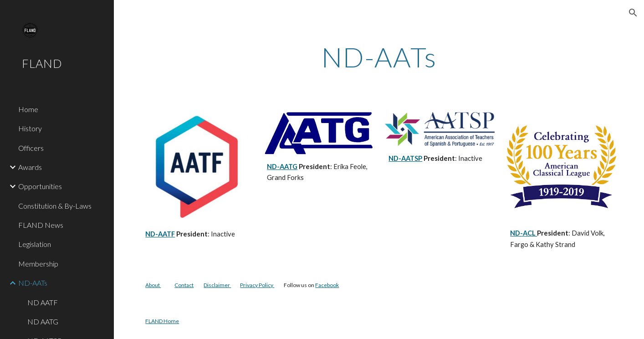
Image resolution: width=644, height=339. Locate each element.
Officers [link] (31, 148)
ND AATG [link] (43, 321)
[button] (633, 13)
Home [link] (28, 109)
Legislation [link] (35, 244)
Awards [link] (30, 167)
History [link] (30, 128)
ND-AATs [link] (33, 283)
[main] (379, 57)
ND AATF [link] (43, 302)
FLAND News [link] (41, 225)
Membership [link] (38, 264)
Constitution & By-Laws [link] (55, 206)
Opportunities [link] (40, 186)
